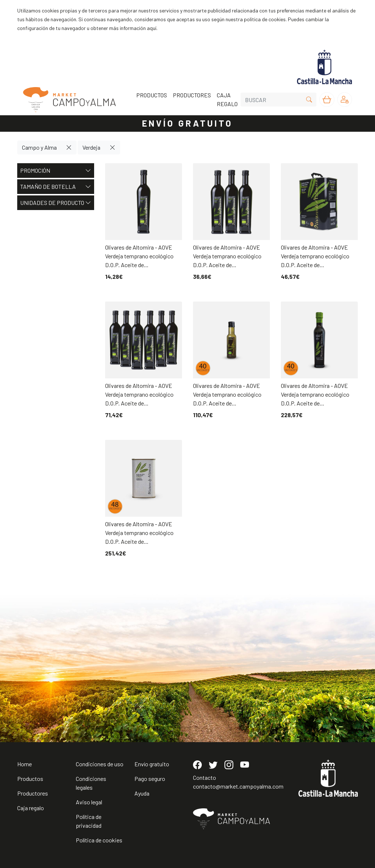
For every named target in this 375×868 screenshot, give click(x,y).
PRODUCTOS (152, 95)
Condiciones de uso (100, 764)
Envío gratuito (152, 764)
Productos (30, 779)
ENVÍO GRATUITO (187, 123)
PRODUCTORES (192, 95)
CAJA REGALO (227, 99)
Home (25, 764)
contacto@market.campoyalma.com (238, 786)
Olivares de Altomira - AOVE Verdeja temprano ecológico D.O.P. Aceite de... (139, 256)
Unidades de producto (56, 203)
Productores (33, 793)
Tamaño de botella (56, 187)
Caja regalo (31, 808)
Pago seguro (150, 779)
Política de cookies (99, 840)
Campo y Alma (39, 147)
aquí (152, 28)
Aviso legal (89, 802)
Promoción (56, 171)
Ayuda (142, 793)
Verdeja (91, 147)
